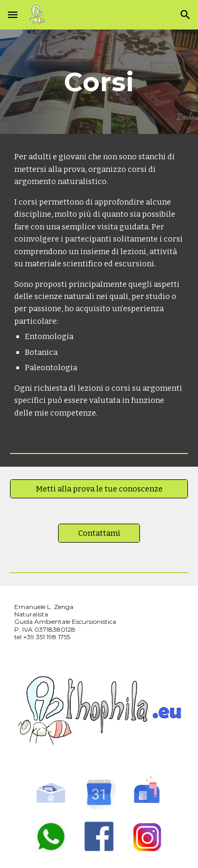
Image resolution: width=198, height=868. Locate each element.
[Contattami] (99, 533)
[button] (13, 15)
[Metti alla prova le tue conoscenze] (99, 489)
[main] (99, 82)
